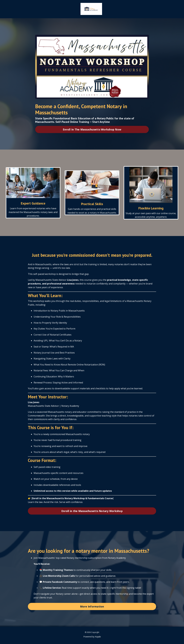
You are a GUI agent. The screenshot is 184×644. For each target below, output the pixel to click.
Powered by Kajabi (92, 636)
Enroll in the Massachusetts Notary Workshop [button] (92, 511)
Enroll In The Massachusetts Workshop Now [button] (92, 129)
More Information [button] (92, 606)
